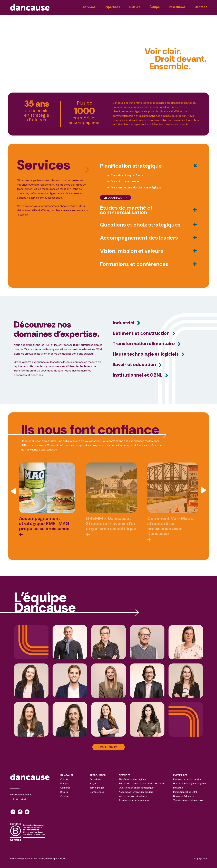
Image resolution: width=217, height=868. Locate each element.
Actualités (95, 779)
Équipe (155, 7)
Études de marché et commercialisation (141, 783)
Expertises (112, 7)
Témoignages (97, 788)
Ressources (177, 7)
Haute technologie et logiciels (190, 783)
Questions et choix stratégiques (137, 788)
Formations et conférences (134, 800)
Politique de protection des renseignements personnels (38, 859)
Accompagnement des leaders (136, 792)
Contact (201, 7)
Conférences (97, 792)
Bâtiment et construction (187, 779)
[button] (14, 491)
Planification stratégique (132, 779)
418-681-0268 (18, 799)
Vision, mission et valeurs (133, 796)
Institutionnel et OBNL (185, 792)
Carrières (65, 788)
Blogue (93, 783)
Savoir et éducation (184, 796)
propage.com (200, 859)
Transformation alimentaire (188, 800)
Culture (135, 7)
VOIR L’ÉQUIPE (109, 747)
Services (89, 7)
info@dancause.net (21, 795)
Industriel (178, 788)
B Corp (64, 792)
